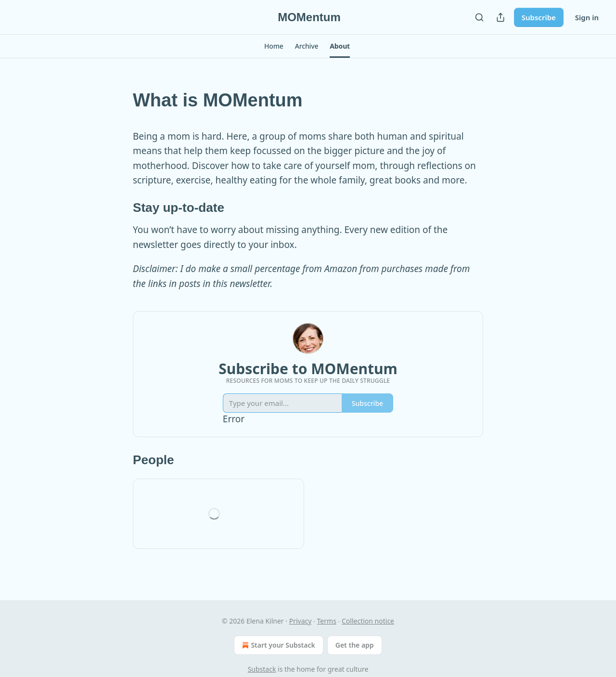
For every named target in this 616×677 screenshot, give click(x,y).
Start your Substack (277, 645)
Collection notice (368, 621)
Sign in (587, 17)
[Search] (479, 17)
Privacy (301, 621)
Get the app (355, 645)
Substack (262, 669)
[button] (274, 46)
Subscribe (539, 17)
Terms (327, 621)
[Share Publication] (500, 17)
